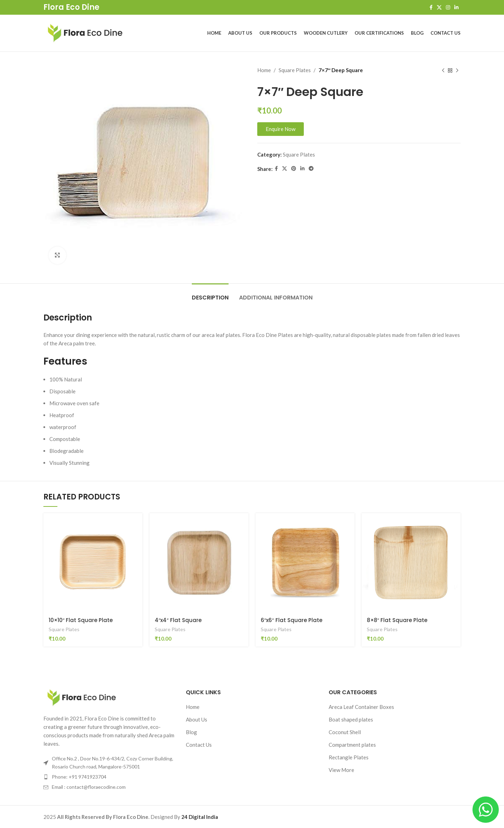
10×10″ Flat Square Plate (81, 620)
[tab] (210, 294)
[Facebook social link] (431, 8)
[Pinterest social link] (294, 169)
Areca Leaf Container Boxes (361, 707)
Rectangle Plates (349, 757)
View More (341, 770)
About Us (197, 719)
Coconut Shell (345, 732)
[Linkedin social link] (456, 8)
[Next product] (457, 71)
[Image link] (82, 697)
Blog (191, 732)
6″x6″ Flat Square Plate (292, 620)
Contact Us (199, 745)
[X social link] (439, 8)
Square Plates (295, 70)
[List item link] (109, 777)
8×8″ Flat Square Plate (397, 620)
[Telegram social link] (311, 169)
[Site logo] (85, 32)
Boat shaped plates (351, 719)
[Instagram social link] (448, 8)
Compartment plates (352, 745)
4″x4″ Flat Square (178, 620)
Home (264, 70)
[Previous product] (443, 71)
